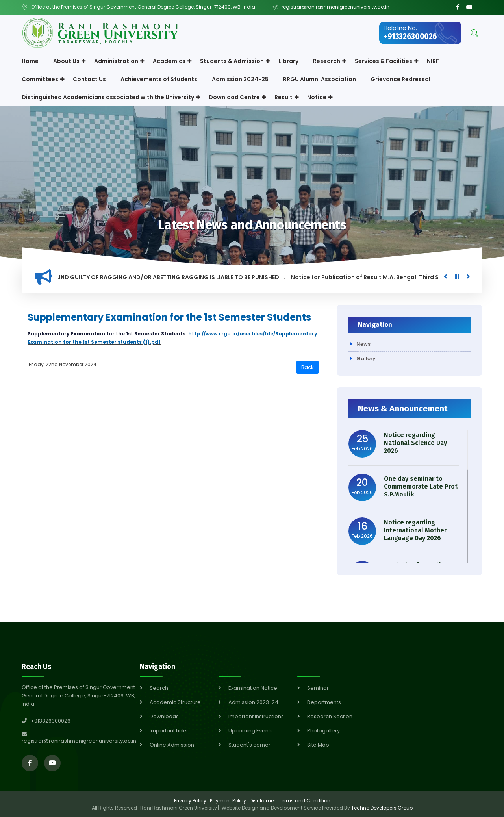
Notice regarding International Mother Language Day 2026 (415, 530)
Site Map (318, 745)
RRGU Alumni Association (320, 79)
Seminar (318, 688)
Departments (324, 702)
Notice (317, 97)
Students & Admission (232, 61)
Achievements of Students (159, 79)
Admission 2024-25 (240, 79)
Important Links (169, 731)
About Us (66, 61)
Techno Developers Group (382, 808)
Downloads (164, 716)
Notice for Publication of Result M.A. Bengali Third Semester (381, 277)
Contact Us (89, 79)
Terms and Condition (305, 801)
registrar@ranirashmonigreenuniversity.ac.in (335, 7)
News (363, 344)
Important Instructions (256, 716)
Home (30, 61)
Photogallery (323, 731)
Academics (169, 61)
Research (327, 61)
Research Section (330, 716)
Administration (116, 61)
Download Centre (234, 97)
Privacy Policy (190, 801)
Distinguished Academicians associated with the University (108, 97)
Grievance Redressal (400, 79)
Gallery (366, 358)
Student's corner (249, 745)
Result (283, 97)
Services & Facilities (384, 61)
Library (288, 61)
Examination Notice (253, 688)
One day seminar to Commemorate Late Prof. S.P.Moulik (421, 486)
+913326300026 (410, 36)
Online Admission (172, 745)
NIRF (433, 61)
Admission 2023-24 (253, 702)
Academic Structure (175, 702)
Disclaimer (262, 801)
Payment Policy (228, 801)
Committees (40, 79)
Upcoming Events (251, 731)
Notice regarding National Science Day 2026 (415, 443)
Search (159, 688)
